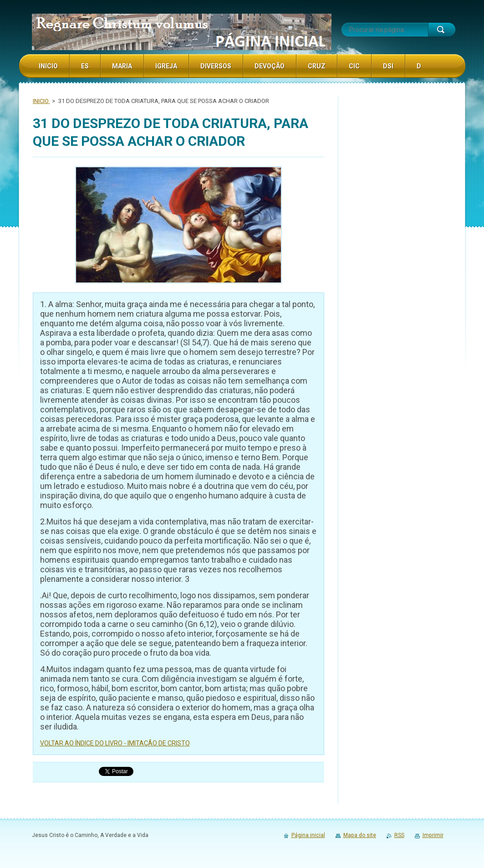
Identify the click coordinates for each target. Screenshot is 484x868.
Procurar (442, 30)
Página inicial (308, 835)
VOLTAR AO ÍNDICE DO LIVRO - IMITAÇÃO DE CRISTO (115, 743)
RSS (399, 835)
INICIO (41, 101)
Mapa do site (360, 835)
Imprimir (433, 835)
